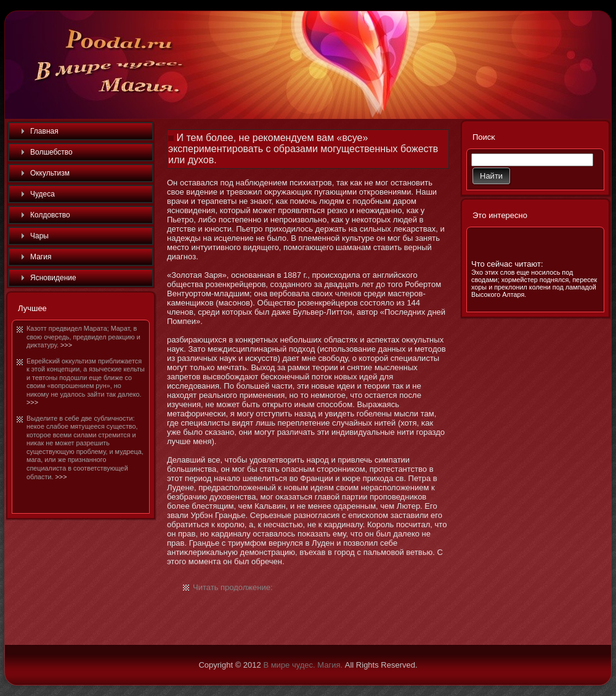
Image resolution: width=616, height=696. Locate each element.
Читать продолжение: (233, 587)
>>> (66, 345)
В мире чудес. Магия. (303, 665)
